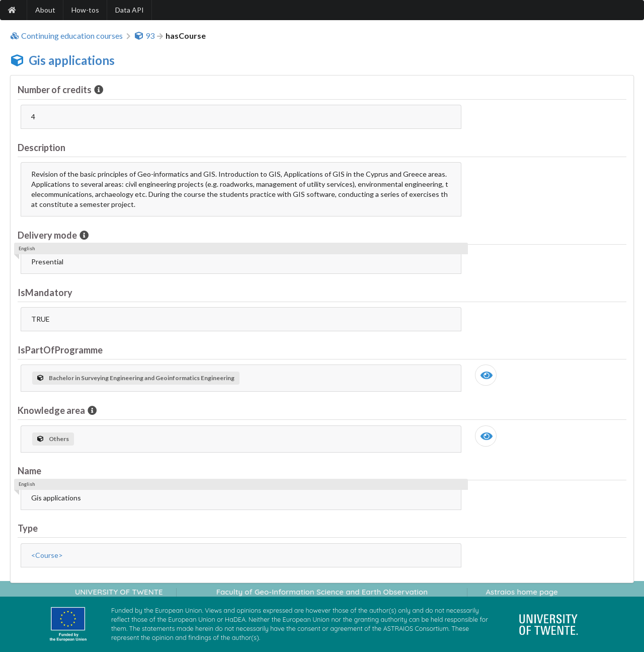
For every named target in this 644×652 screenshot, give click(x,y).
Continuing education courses (66, 36)
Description (42, 148)
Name (29, 471)
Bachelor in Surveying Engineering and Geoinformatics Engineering (136, 378)
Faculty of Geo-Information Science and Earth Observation (322, 592)
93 (144, 36)
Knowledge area (52, 410)
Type (28, 528)
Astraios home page (521, 592)
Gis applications (72, 60)
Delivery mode (48, 235)
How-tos (85, 10)
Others (53, 439)
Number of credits (55, 90)
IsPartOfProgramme (60, 350)
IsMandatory (45, 293)
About (45, 10)
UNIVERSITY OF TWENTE (119, 592)
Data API (130, 10)
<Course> (47, 555)
